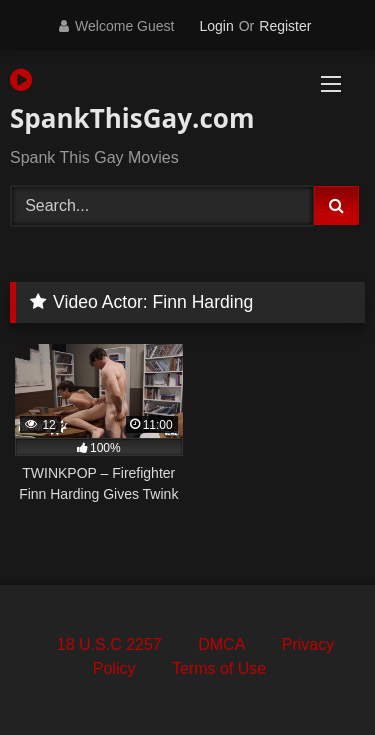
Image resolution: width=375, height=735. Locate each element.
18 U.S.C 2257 (109, 644)
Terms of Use (219, 668)
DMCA (221, 644)
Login (216, 26)
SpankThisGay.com (131, 101)
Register (285, 26)
